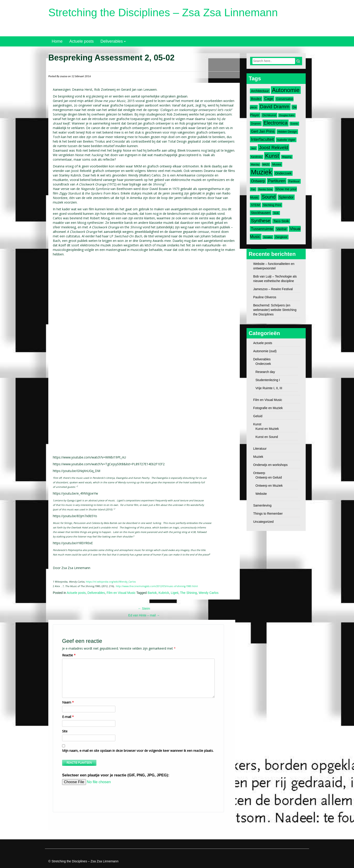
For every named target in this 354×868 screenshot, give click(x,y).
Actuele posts (82, 41)
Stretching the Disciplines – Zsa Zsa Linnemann (163, 13)
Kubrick (164, 593)
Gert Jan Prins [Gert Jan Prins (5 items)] (263, 131)
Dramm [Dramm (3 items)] (256, 124)
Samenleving (262, 505)
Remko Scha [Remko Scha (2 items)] (265, 189)
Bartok (152, 593)
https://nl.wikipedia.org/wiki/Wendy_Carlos (111, 582)
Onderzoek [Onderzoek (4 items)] (283, 173)
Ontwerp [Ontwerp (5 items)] (258, 181)
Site (65, 731)
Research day (265, 372)
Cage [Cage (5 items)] (269, 99)
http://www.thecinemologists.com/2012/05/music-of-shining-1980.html (157, 586)
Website (261, 494)
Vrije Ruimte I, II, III (269, 388)
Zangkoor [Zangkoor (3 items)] (281, 237)
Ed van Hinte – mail (144, 615)
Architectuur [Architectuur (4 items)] (260, 91)
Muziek (258, 457)
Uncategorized (263, 522)
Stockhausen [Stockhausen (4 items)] (261, 213)
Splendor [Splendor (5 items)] (286, 197)
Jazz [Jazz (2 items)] (254, 148)
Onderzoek (263, 364)
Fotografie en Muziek (268, 408)
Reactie (69, 655)
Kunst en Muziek (267, 429)
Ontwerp (259, 473)
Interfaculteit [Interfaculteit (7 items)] (263, 139)
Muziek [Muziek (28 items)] (262, 172)
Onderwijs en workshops (271, 465)
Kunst (257, 424)
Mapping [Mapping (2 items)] (287, 157)
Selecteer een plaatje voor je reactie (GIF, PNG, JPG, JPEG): (116, 775)
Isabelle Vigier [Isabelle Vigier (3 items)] (286, 140)
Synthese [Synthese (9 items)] (261, 221)
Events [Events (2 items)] (294, 124)
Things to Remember (268, 514)
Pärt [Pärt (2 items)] (253, 189)
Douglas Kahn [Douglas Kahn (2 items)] (287, 115)
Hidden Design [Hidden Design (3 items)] (287, 132)
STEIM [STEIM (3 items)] (256, 205)
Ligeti (174, 593)
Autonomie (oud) (265, 351)
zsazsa (64, 76)
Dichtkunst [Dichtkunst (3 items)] (269, 115)
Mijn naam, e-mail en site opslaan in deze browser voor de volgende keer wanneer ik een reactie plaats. (138, 751)
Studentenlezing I (268, 380)
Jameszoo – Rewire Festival (273, 289)
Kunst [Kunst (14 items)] (272, 156)
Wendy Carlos (209, 593)
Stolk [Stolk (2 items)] (276, 213)
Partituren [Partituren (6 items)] (277, 181)
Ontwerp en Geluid (269, 477)
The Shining (188, 593)
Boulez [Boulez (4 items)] (256, 99)
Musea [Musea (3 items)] (277, 164)
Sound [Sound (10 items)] (269, 197)
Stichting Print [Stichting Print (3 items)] (272, 205)
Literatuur (260, 449)
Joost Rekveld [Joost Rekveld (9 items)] (274, 147)
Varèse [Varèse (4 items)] (282, 229)
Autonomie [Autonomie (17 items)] (286, 90)
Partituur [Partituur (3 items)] (294, 181)
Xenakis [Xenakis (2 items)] (268, 237)
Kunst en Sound (267, 437)
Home (57, 41)
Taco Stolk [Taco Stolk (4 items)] (281, 221)
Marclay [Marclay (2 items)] (255, 164)
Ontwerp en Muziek (269, 486)
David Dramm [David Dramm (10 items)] (275, 107)
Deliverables (112, 41)
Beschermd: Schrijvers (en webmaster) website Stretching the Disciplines (275, 310)
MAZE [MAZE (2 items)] (266, 164)
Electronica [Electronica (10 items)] (276, 123)
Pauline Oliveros (265, 297)
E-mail (68, 717)
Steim (144, 609)
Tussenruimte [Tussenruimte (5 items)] (262, 229)
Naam (68, 702)
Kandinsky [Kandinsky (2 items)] (257, 157)
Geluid (258, 416)
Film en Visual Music (121, 593)
